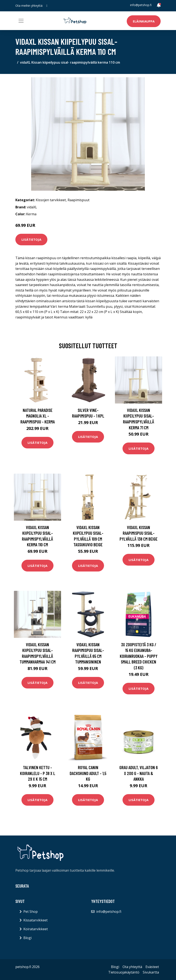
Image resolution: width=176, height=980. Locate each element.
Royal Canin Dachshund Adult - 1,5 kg (88, 773)
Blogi (27, 938)
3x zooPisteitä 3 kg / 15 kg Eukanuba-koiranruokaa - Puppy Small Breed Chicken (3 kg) (139, 656)
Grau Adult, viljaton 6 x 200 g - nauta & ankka (139, 773)
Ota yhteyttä (132, 967)
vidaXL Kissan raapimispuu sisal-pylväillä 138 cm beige (139, 533)
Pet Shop (31, 912)
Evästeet (152, 967)
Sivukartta (151, 972)
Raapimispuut (79, 200)
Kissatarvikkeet (35, 920)
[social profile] (47, 6)
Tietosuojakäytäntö (124, 972)
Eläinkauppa (144, 21)
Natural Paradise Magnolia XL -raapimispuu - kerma (38, 416)
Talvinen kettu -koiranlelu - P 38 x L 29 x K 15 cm (38, 773)
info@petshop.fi (141, 5)
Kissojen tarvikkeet (51, 200)
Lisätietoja (31, 239)
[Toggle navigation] (21, 21)
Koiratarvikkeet (36, 929)
